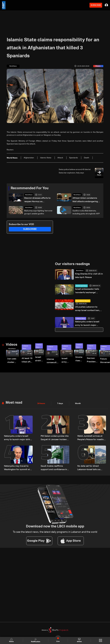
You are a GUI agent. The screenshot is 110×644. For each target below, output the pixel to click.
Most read (14, 399)
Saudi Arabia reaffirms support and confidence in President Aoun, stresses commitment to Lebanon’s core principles (54, 463)
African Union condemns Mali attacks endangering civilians (85, 199)
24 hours (41, 400)
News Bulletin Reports (83, 300)
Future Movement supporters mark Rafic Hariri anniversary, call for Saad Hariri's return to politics (98, 358)
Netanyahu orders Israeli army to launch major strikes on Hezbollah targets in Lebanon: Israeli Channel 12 (88, 321)
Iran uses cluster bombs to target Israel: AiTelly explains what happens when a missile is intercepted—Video (13, 358)
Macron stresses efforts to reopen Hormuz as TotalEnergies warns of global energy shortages (38, 200)
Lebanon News (81, 316)
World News (29, 195)
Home (11, 640)
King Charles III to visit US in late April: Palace (89, 274)
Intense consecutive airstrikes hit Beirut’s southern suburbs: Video (49, 358)
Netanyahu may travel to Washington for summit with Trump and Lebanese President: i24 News (18, 463)
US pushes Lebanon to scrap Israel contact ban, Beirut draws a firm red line (89, 308)
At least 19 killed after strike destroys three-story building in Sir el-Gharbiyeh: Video (25, 357)
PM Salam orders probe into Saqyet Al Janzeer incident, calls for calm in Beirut (55, 434)
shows (79, 640)
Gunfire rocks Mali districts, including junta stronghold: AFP (86, 211)
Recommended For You (30, 188)
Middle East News (81, 285)
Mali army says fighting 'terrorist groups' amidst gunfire (38, 211)
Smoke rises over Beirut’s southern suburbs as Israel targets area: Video (74, 357)
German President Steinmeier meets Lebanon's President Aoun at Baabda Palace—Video (85, 357)
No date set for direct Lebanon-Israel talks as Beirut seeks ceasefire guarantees (91, 463)
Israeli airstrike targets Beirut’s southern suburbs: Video (36, 357)
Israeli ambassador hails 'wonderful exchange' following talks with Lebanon (89, 290)
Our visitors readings (72, 263)
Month (78, 400)
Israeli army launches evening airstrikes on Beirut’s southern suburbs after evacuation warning (62, 357)
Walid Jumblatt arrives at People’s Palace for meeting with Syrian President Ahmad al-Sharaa (91, 434)
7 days (60, 400)
